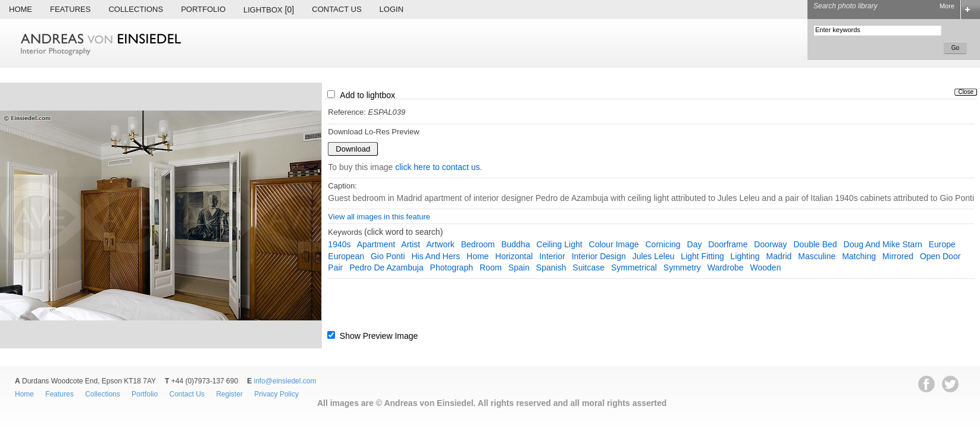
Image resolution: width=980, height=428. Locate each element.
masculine (817, 256)
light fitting (702, 256)
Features (70, 9)
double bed (815, 244)
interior (552, 256)
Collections (136, 9)
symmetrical (634, 267)
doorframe (728, 244)
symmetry (682, 267)
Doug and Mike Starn (883, 244)
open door (940, 256)
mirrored (898, 256)
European (346, 256)
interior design (599, 256)
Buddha (515, 244)
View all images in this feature (379, 217)
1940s (339, 244)
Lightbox (269, 10)
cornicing (663, 244)
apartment (376, 244)
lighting (745, 256)
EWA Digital (22, 426)
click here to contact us (437, 167)
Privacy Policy (276, 394)
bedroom (478, 244)
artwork (440, 244)
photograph (452, 267)
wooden (766, 267)
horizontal (514, 256)
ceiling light (560, 244)
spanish (551, 267)
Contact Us (336, 9)
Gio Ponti (388, 256)
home (478, 256)
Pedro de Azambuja (386, 267)
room (491, 267)
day (695, 244)
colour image (614, 244)
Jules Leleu (654, 256)
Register (229, 394)
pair (335, 267)
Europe (942, 244)
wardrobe (726, 267)
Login (392, 9)
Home (21, 9)
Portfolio (203, 9)
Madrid (779, 256)
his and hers (436, 256)
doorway (770, 244)
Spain (519, 267)
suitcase (588, 267)
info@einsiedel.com (285, 381)
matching (859, 256)
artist (411, 244)
